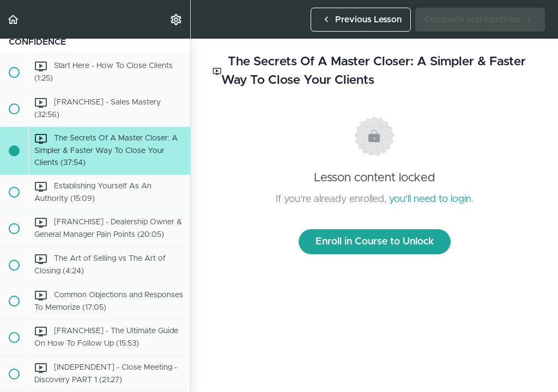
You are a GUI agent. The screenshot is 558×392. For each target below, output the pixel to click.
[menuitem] (177, 19)
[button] (14, 19)
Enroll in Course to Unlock (375, 242)
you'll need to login (430, 199)
